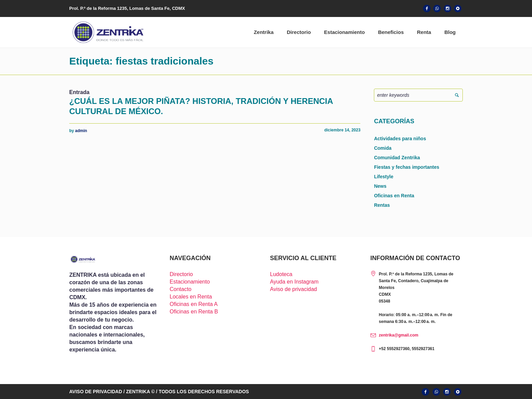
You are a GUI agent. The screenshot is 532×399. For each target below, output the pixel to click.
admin (81, 131)
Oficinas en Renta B (194, 312)
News (380, 186)
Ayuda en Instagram (294, 282)
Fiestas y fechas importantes (406, 167)
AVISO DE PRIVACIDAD (96, 392)
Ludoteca (281, 274)
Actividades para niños (400, 139)
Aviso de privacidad (293, 289)
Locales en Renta (191, 297)
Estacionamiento (190, 282)
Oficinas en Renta (394, 196)
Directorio (181, 274)
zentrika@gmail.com (399, 335)
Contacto (180, 289)
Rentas (382, 205)
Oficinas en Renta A (194, 304)
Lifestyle (384, 177)
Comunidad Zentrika (397, 158)
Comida (383, 148)
